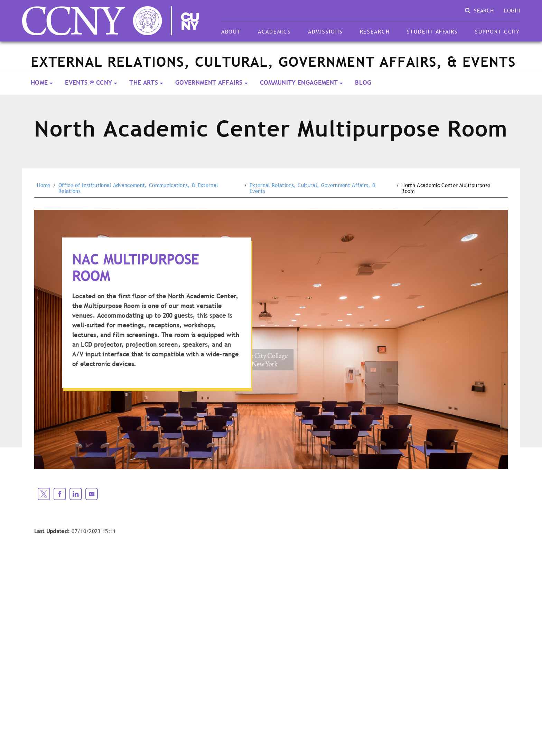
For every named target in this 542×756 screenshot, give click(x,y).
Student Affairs (432, 31)
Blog (363, 82)
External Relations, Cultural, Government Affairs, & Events (313, 188)
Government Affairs (209, 82)
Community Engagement (299, 82)
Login (512, 10)
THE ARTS (144, 82)
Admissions (325, 31)
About (231, 31)
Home (39, 82)
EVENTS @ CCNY (88, 82)
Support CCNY (497, 31)
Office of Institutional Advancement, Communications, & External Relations (138, 188)
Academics (274, 31)
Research (375, 31)
